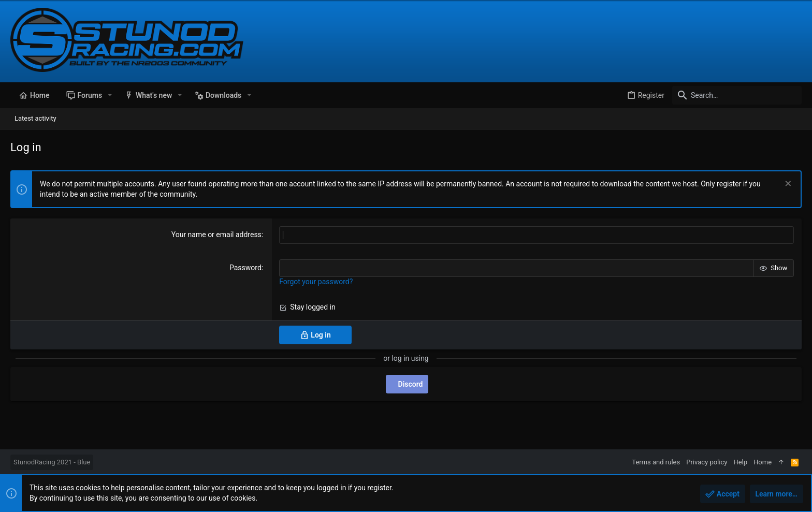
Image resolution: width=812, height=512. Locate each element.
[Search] (737, 95)
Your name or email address (216, 235)
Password (245, 268)
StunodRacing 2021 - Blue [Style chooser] (52, 462)
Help (740, 462)
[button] (110, 95)
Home (763, 462)
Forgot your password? (316, 282)
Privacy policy (707, 462)
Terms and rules (656, 462)
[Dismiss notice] (787, 185)
